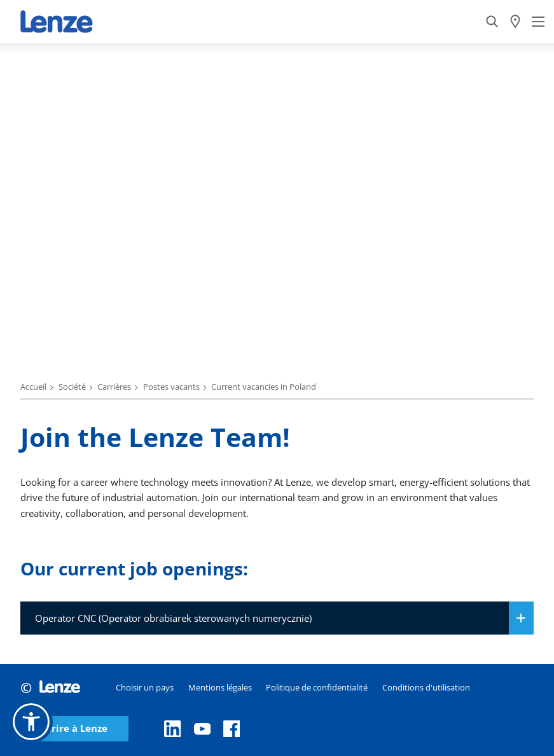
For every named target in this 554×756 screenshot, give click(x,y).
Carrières (114, 387)
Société (72, 387)
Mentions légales (220, 687)
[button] (31, 722)
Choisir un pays (145, 687)
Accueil (33, 387)
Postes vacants (171, 387)
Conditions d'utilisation (426, 687)
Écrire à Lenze (74, 728)
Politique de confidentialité (317, 687)
